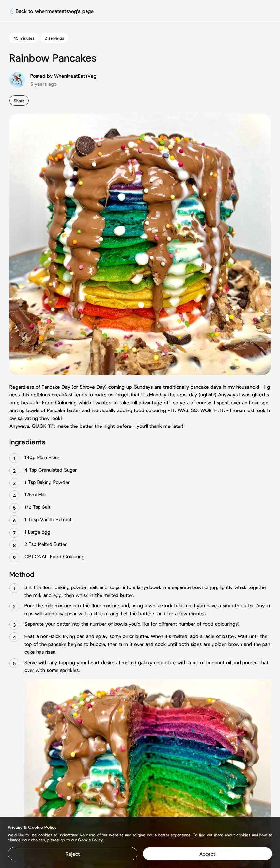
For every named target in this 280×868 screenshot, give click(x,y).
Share (19, 101)
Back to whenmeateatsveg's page (55, 11)
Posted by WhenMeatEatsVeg (63, 76)
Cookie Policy (91, 840)
